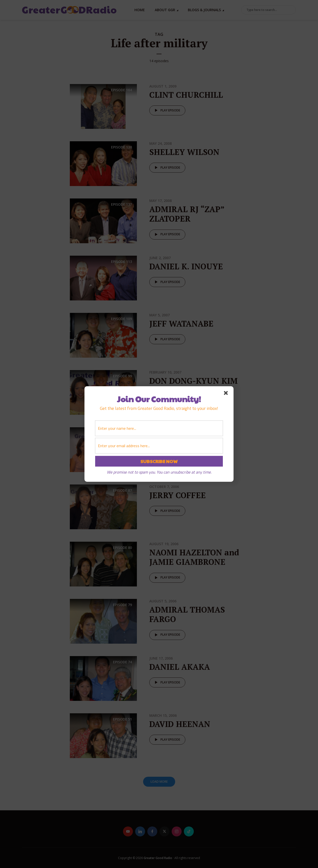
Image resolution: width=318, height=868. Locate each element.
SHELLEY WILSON (184, 152)
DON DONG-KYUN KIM (194, 381)
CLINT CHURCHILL (186, 95)
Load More (159, 782)
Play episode (167, 110)
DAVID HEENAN (180, 724)
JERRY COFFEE (178, 495)
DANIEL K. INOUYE (186, 266)
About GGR (165, 10)
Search (291, 10)
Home (140, 10)
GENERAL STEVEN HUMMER (185, 443)
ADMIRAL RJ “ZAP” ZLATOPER (187, 214)
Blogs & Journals (204, 10)
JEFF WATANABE (181, 324)
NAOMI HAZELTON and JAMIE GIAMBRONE (194, 557)
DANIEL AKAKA (180, 667)
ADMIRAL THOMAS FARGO (187, 614)
